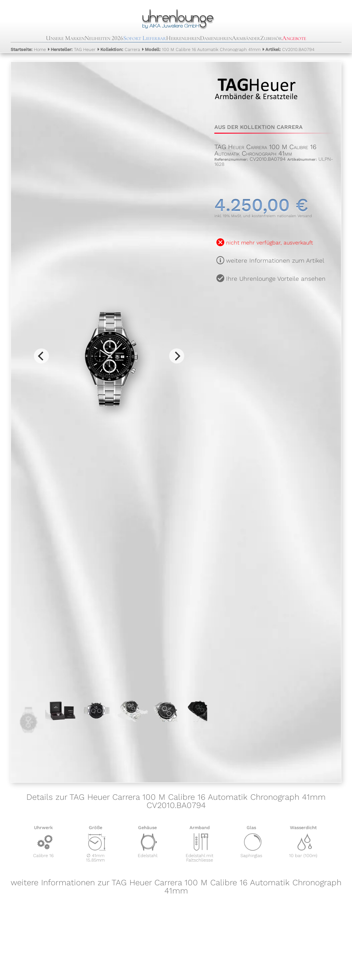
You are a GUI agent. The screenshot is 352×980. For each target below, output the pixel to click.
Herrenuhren (183, 38)
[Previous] (41, 356)
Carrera (120, 49)
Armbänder (246, 38)
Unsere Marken (65, 38)
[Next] (177, 356)
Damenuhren (216, 38)
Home (28, 49)
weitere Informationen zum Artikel (275, 261)
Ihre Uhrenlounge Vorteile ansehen (276, 279)
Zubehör (271, 38)
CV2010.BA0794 (290, 49)
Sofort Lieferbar (145, 38)
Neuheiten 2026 (104, 38)
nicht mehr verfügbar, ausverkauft (269, 243)
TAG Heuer (73, 49)
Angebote (294, 38)
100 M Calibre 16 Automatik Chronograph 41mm (203, 49)
